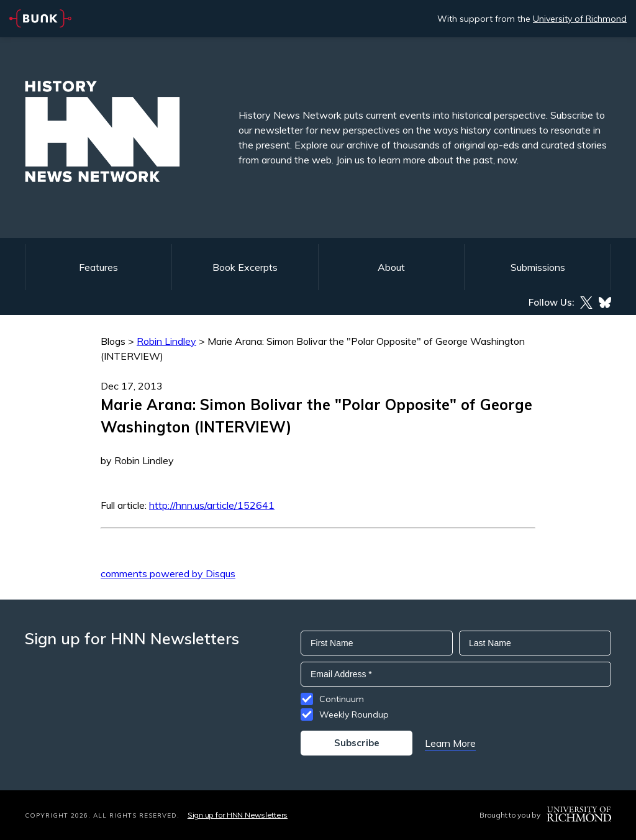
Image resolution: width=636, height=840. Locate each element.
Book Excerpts (245, 267)
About (391, 267)
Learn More (450, 743)
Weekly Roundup (354, 714)
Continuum (342, 699)
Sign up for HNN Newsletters (238, 815)
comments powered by (168, 573)
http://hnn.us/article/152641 (212, 505)
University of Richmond (580, 19)
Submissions (538, 267)
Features (98, 267)
